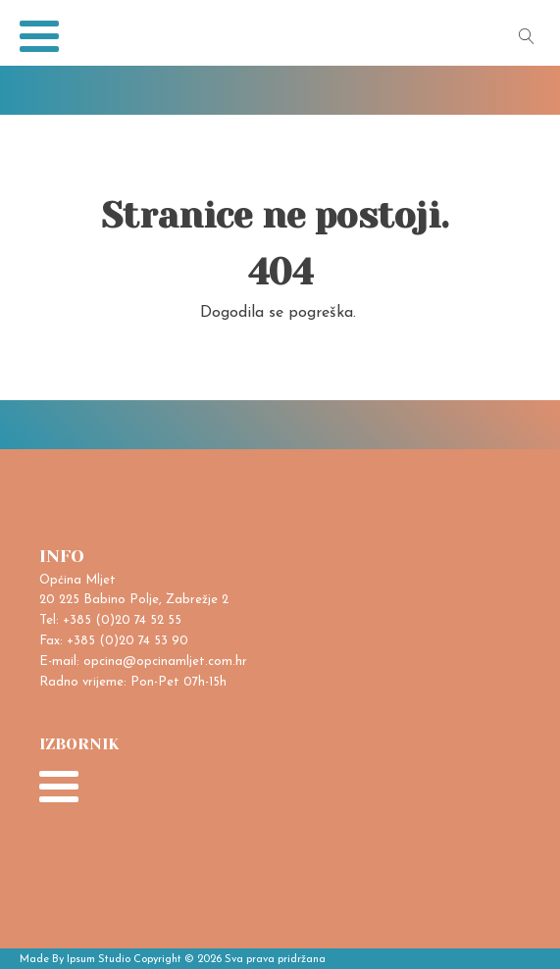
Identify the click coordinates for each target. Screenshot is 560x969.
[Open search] (527, 36)
